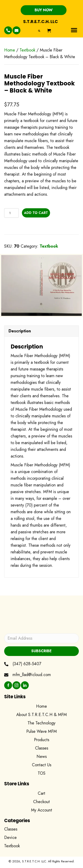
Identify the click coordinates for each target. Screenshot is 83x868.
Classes (11, 829)
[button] (44, 10)
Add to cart (36, 213)
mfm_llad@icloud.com (32, 675)
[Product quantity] (11, 213)
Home (10, 50)
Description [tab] (20, 331)
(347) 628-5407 (27, 664)
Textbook (27, 50)
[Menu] (74, 30)
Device (10, 838)
